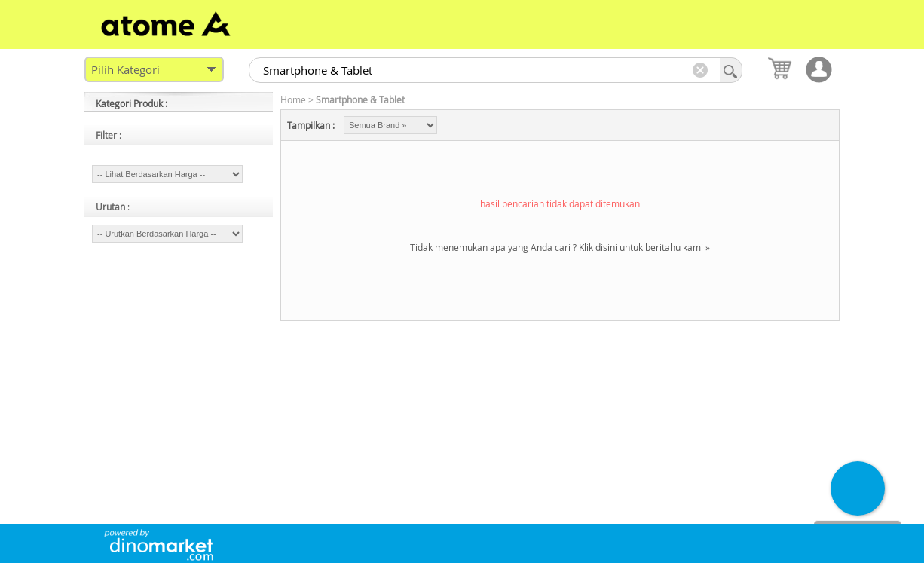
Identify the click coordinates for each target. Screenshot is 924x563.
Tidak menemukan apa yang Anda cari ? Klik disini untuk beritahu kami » (560, 247)
